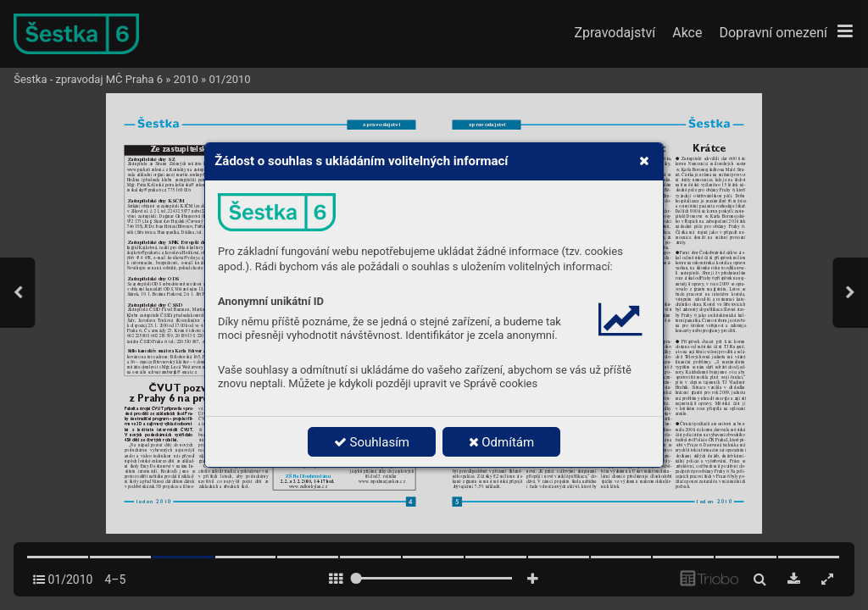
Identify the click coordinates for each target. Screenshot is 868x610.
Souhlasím (372, 442)
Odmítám (502, 442)
